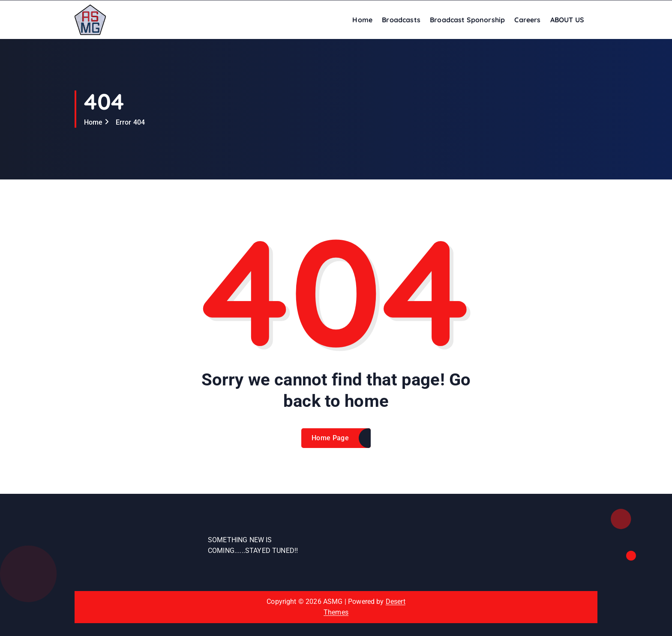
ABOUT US (567, 20)
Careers (527, 20)
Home (362, 20)
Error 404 (130, 122)
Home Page (330, 444)
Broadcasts (401, 20)
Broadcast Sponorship (467, 20)
